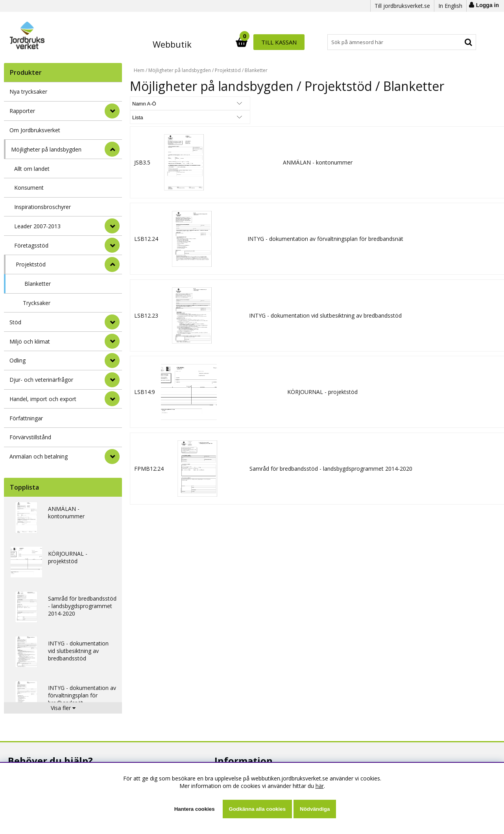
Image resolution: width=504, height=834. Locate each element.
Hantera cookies (195, 809)
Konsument (29, 188)
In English (450, 6)
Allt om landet (32, 169)
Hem (139, 70)
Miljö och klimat (30, 341)
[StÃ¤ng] (112, 149)
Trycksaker (37, 303)
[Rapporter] (112, 111)
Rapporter (22, 111)
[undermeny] (112, 226)
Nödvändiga (315, 809)
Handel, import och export (43, 399)
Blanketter (38, 284)
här (320, 786)
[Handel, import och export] (112, 399)
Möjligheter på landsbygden (46, 149)
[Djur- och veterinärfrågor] (112, 380)
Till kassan (452, 42)
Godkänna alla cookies (257, 809)
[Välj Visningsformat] (222, 103)
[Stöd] (112, 322)
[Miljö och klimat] (112, 341)
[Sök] (286, 42)
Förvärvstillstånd (30, 437)
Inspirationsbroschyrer (42, 207)
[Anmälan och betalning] (112, 457)
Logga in (487, 5)
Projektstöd (31, 264)
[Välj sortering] (159, 103)
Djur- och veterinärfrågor (41, 380)
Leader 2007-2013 (37, 226)
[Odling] (112, 361)
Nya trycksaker (28, 92)
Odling (18, 360)
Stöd (15, 322)
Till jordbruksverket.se (402, 6)
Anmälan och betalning (39, 456)
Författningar (26, 418)
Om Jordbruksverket (35, 130)
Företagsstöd (31, 245)
